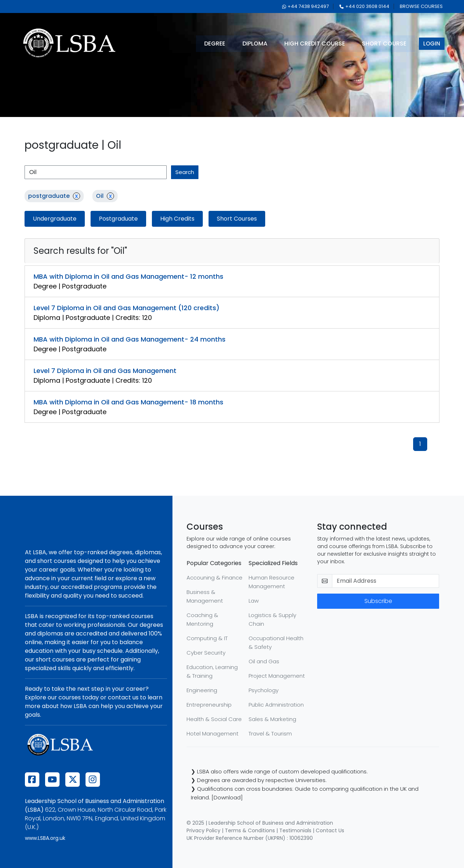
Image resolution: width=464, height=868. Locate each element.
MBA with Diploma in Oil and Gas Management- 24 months (130, 339)
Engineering (202, 690)
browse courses (421, 6)
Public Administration (276, 705)
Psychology (264, 690)
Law (254, 601)
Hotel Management (213, 734)
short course (385, 44)
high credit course (315, 44)
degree (215, 44)
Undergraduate (55, 219)
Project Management (277, 676)
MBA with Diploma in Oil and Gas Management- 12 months (128, 276)
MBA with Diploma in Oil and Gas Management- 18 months (128, 402)
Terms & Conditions (250, 830)
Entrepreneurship (209, 705)
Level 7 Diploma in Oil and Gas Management (105, 371)
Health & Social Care (214, 719)
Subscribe (378, 601)
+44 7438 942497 (305, 6)
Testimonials (295, 830)
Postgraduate (118, 219)
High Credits (177, 219)
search (185, 172)
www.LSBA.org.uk (45, 838)
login (432, 44)
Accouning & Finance (215, 578)
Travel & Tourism (270, 734)
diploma (255, 44)
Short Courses (237, 219)
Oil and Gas (264, 661)
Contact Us (330, 830)
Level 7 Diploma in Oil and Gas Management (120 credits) (126, 308)
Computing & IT (207, 638)
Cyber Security (206, 653)
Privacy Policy (203, 830)
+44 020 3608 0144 (364, 6)
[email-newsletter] (386, 581)
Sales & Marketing (272, 719)
